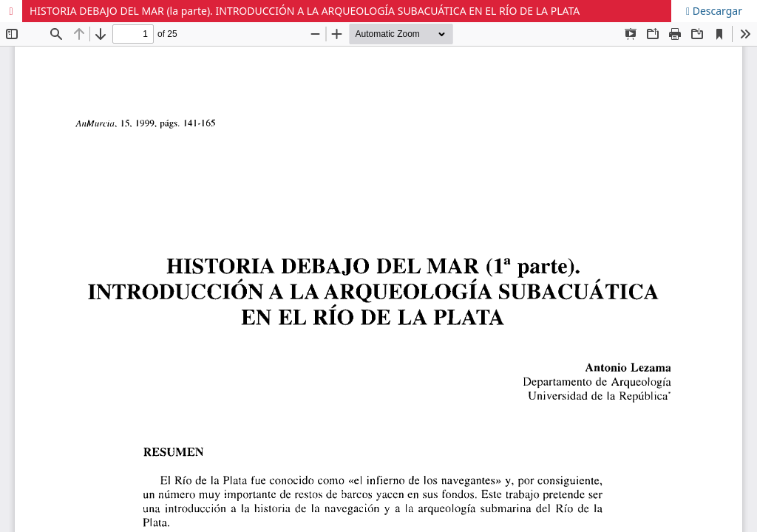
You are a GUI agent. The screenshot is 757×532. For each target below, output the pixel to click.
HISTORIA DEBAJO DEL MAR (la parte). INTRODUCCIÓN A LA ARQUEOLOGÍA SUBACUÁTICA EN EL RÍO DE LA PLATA (305, 11)
